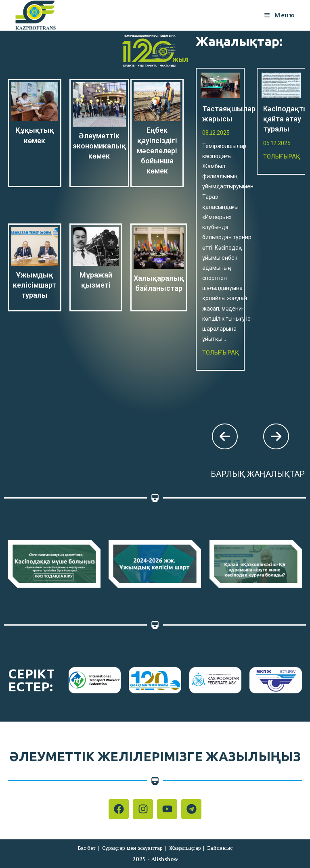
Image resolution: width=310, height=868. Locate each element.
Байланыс (220, 848)
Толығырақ (221, 353)
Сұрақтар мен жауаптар (132, 848)
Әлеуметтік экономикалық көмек (99, 146)
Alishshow (165, 859)
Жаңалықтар (185, 848)
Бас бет (87, 848)
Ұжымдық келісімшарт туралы (35, 285)
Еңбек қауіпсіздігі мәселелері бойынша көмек (157, 150)
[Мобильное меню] (280, 15)
